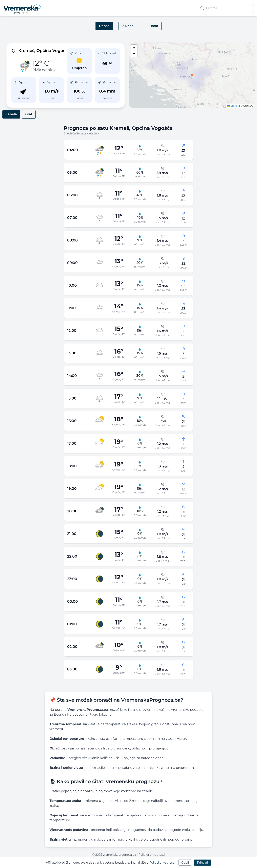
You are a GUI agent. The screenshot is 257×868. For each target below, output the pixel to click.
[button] (192, 75)
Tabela (11, 114)
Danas (104, 26)
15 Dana (152, 26)
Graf (29, 114)
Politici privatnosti (162, 863)
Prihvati (202, 863)
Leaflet (233, 106)
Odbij (185, 863)
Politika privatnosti (152, 855)
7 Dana (128, 26)
